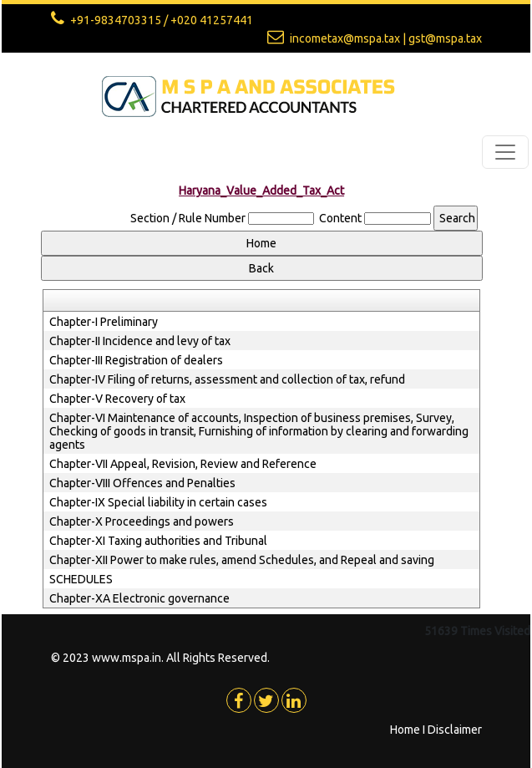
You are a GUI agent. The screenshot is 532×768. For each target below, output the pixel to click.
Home (405, 730)
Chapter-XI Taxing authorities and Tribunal (158, 541)
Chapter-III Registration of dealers (136, 360)
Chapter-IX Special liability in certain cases (158, 502)
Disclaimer (455, 730)
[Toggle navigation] (505, 152)
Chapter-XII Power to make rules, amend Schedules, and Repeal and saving (242, 560)
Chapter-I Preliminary (104, 322)
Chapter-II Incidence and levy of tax (140, 341)
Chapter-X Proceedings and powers (142, 521)
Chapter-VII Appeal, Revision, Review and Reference (183, 464)
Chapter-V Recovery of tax (117, 399)
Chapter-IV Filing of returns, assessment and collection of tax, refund (227, 379)
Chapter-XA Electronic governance (139, 598)
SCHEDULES (81, 579)
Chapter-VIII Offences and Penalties (142, 483)
